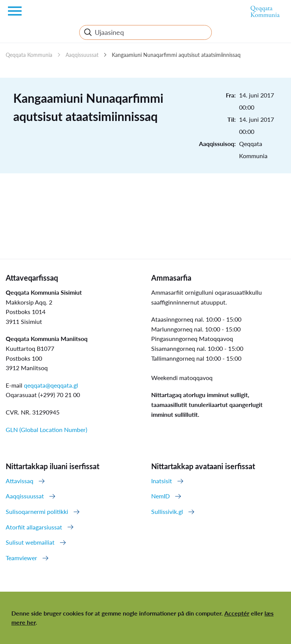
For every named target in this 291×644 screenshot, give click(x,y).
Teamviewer (21, 558)
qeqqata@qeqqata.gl (51, 385)
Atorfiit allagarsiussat (34, 527)
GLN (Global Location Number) (46, 430)
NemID (160, 496)
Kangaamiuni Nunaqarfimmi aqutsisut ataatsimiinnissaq (176, 55)
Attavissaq (20, 481)
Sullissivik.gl (167, 511)
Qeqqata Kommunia (29, 55)
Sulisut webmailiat (30, 542)
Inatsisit (162, 481)
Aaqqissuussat (82, 55)
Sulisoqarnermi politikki (37, 511)
